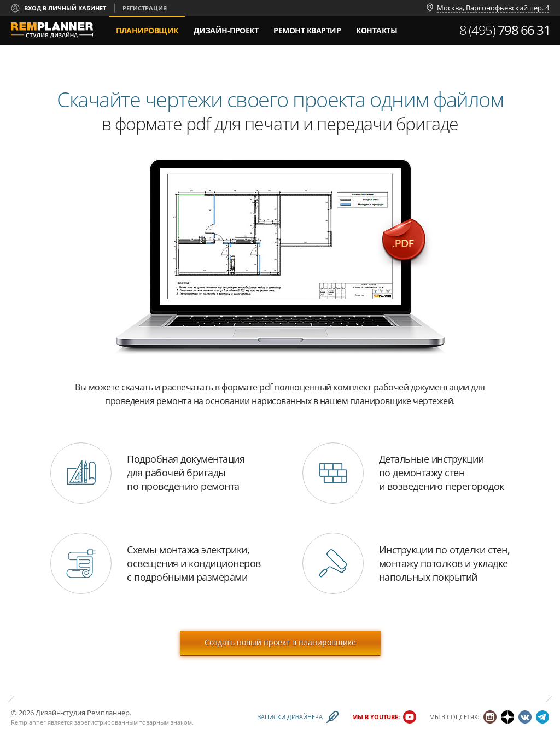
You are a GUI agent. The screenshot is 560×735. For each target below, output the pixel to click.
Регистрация (145, 8)
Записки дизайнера (290, 717)
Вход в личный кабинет (65, 8)
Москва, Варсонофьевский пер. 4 (493, 8)
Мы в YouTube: (376, 717)
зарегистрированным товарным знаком (133, 722)
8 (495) (505, 30)
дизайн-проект (226, 26)
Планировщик (147, 30)
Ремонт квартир (307, 30)
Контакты (377, 30)
